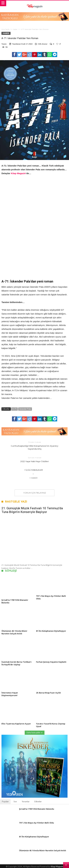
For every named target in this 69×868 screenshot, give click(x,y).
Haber (15, 29)
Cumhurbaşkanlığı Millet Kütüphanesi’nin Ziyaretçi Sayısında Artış (35, 445)
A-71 (14, 409)
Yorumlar (26, 802)
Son (15, 802)
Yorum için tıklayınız (35, 493)
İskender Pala (25, 409)
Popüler (5, 802)
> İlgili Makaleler (33, 470)
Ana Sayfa (5, 29)
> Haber (33, 478)
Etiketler (38, 802)
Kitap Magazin (18, 173)
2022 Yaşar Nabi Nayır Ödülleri (35, 459)
